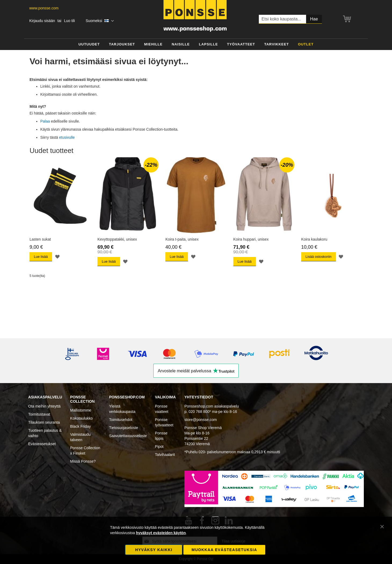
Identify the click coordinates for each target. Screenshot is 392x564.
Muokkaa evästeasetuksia (224, 550)
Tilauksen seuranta (44, 422)
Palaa (45, 121)
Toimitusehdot (121, 420)
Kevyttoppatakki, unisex (117, 239)
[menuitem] (89, 44)
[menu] (196, 44)
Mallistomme (81, 410)
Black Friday (80, 426)
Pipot (159, 447)
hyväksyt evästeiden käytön (161, 533)
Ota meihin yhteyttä (44, 406)
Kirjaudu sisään (42, 21)
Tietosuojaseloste (124, 428)
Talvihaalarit (165, 455)
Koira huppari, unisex (251, 239)
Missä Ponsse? (83, 461)
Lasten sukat (40, 239)
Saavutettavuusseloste (128, 436)
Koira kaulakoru (314, 239)
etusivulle (67, 137)
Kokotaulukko (81, 418)
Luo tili (69, 21)
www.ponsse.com (44, 8)
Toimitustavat (39, 414)
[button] (100, 21)
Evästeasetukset (42, 444)
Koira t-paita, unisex (182, 239)
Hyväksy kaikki (154, 550)
